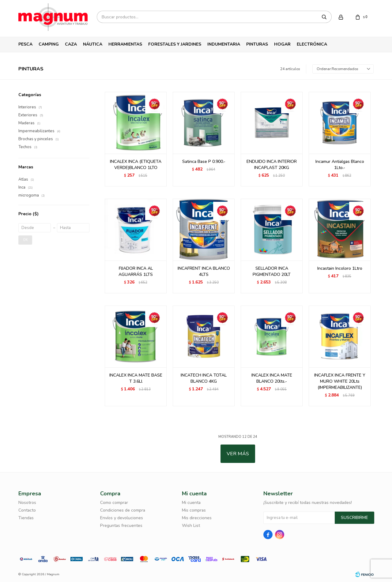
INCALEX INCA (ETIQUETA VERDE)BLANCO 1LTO (136, 165)
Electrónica (312, 44)
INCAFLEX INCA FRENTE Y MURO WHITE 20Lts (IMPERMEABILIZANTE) (340, 381)
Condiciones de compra (123, 510)
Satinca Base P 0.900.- (204, 161)
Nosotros (27, 503)
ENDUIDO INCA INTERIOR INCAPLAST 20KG (272, 165)
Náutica (93, 44)
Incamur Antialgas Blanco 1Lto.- (340, 165)
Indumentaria (224, 44)
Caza (71, 44)
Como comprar (114, 503)
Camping (49, 44)
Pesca (25, 44)
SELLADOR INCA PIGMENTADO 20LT (272, 271)
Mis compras (194, 510)
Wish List (191, 526)
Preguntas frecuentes (121, 526)
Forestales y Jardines (175, 44)
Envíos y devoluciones (122, 518)
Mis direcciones (197, 518)
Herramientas (125, 44)
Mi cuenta (191, 503)
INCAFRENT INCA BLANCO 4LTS (204, 271)
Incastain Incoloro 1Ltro (340, 268)
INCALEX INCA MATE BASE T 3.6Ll (136, 378)
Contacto (27, 510)
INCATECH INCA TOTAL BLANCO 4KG (204, 378)
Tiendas (26, 518)
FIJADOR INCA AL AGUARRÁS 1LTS (136, 271)
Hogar (282, 44)
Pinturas (257, 44)
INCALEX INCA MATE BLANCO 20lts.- (272, 378)
